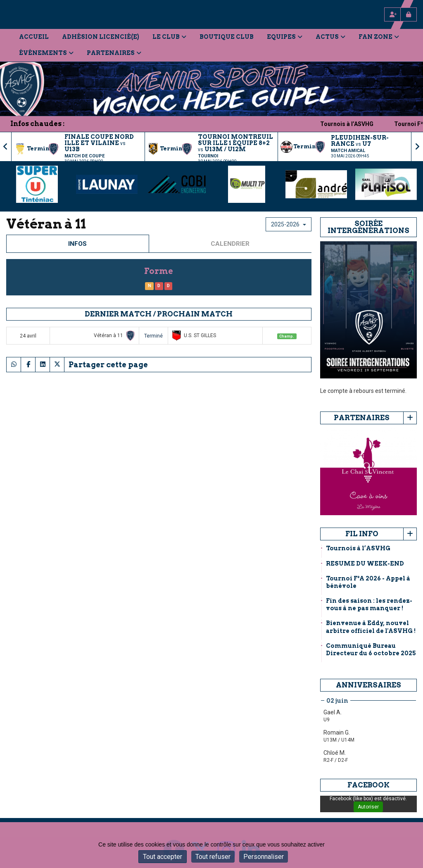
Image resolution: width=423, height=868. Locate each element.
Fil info (362, 534)
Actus (330, 37)
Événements (46, 53)
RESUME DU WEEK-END (365, 564)
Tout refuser (213, 857)
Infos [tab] (77, 244)
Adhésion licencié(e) (101, 37)
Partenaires (114, 53)
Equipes (285, 37)
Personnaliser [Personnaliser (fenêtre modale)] (264, 857)
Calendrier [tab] (230, 244)
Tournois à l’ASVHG (359, 124)
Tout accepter (163, 857)
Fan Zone (379, 37)
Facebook (368, 785)
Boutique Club (227, 37)
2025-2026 (289, 224)
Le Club (169, 37)
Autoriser (368, 807)
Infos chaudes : (37, 124)
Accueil (34, 37)
